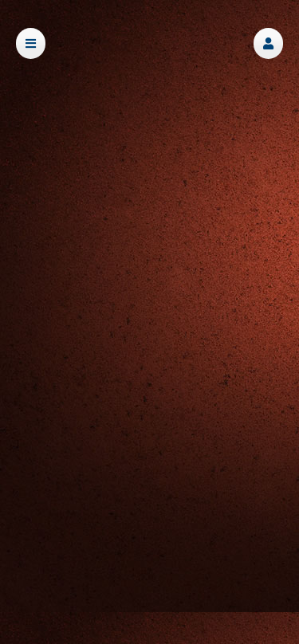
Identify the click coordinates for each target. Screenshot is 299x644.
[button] (268, 43)
